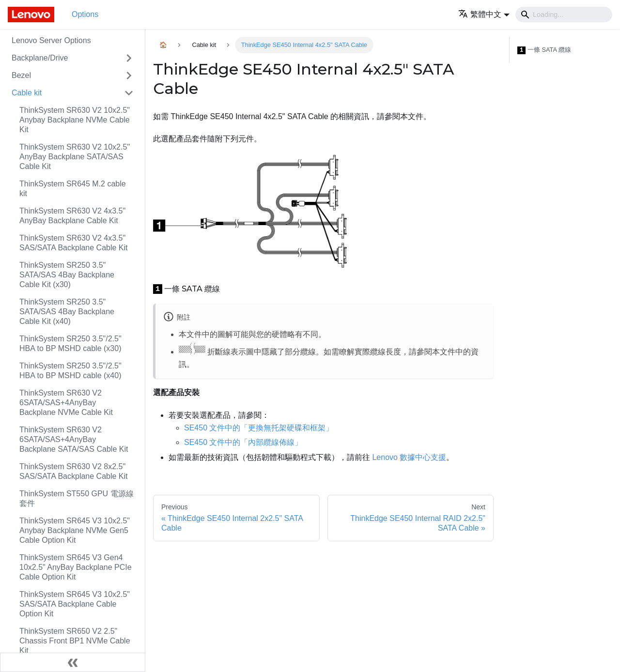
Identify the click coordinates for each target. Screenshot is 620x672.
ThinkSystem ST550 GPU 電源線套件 (77, 498)
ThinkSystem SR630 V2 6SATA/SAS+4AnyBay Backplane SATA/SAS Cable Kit (74, 439)
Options (85, 14)
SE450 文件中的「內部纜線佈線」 (243, 442)
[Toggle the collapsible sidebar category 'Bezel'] (129, 76)
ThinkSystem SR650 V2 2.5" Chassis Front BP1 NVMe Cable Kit (75, 641)
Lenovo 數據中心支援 (409, 457)
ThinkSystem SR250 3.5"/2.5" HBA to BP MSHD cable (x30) (70, 344)
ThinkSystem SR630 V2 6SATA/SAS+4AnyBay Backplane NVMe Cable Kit (66, 403)
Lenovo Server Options (51, 40)
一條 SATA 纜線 (544, 50)
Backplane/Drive (40, 58)
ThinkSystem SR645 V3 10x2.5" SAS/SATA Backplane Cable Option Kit (75, 604)
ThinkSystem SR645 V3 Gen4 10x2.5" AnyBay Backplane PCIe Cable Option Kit (76, 567)
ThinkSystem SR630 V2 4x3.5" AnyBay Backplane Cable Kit (72, 216)
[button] (484, 14)
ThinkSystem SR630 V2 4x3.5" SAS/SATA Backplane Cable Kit (74, 243)
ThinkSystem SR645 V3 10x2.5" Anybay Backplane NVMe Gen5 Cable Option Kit (75, 530)
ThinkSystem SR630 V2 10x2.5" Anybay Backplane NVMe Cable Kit (75, 120)
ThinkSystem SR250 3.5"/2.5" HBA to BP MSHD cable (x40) (70, 371)
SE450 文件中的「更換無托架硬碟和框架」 (259, 428)
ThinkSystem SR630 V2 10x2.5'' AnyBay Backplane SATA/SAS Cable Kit (75, 157)
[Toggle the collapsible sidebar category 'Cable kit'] (129, 93)
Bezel (21, 75)
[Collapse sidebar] (73, 662)
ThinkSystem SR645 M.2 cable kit (73, 189)
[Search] (564, 15)
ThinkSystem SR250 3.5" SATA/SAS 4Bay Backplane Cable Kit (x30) (67, 275)
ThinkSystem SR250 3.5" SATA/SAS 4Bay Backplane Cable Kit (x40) (67, 312)
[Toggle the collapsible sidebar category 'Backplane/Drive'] (129, 58)
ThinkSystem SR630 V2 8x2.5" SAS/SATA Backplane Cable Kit (74, 471)
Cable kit (27, 93)
